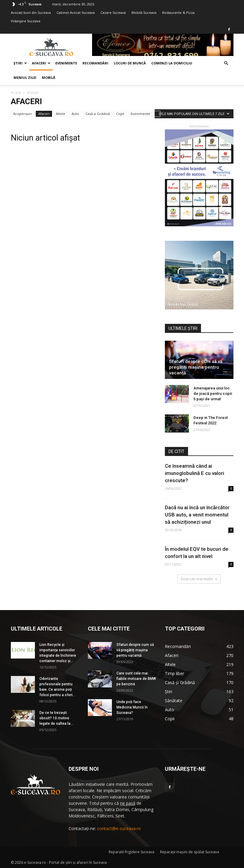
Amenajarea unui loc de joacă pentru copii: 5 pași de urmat (213, 394)
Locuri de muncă (130, 63)
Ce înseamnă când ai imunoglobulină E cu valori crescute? (195, 473)
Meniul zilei (25, 77)
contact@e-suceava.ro (119, 828)
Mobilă (49, 77)
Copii (120, 114)
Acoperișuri (23, 114)
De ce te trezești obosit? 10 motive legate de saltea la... (56, 718)
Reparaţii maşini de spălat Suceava (190, 852)
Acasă (16, 93)
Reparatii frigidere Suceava (131, 852)
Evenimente (66, 63)
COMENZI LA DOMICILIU (172, 63)
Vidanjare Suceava (26, 21)
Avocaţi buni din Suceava (31, 12)
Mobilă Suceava (144, 12)
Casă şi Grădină (98, 114)
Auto (75, 114)
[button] (226, 63)
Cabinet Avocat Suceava (76, 12)
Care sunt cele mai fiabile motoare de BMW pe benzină (136, 679)
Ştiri (20, 63)
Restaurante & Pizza (178, 12)
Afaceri (41, 63)
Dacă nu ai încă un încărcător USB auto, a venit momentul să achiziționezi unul (197, 515)
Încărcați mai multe (199, 579)
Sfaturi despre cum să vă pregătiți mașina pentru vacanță (196, 367)
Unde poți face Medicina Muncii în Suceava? (132, 707)
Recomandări (95, 63)
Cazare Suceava (113, 12)
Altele (61, 114)
